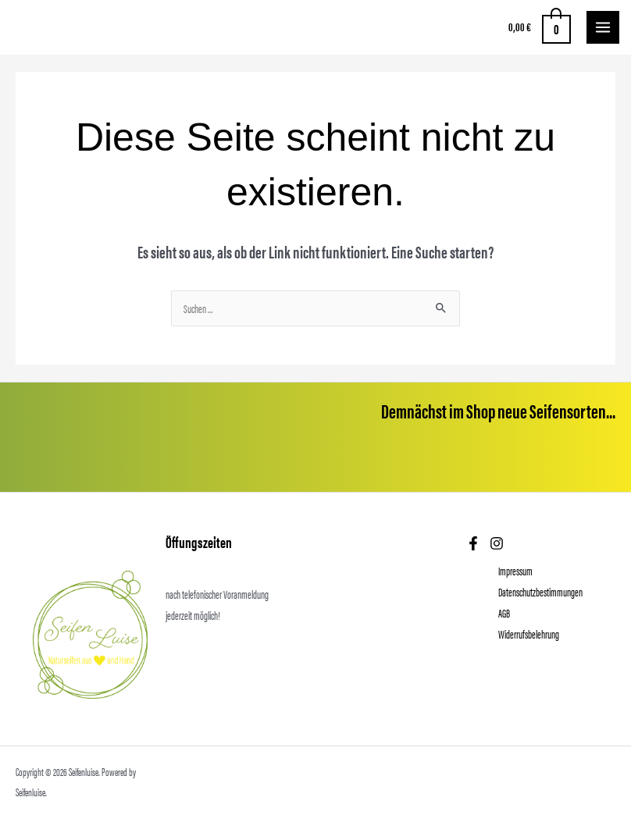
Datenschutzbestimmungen (540, 592)
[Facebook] (473, 543)
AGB (504, 613)
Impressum (515, 571)
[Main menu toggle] (603, 27)
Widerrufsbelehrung (529, 634)
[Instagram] (497, 543)
